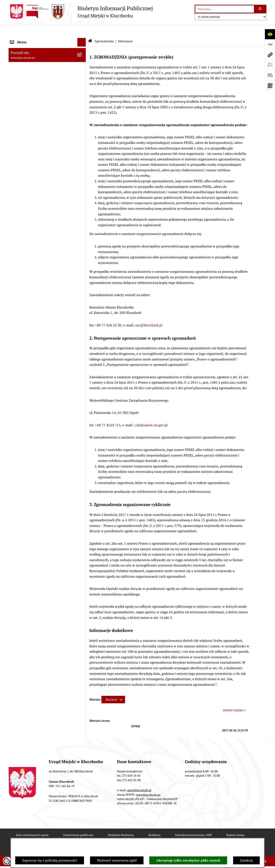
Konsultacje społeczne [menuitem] (27, 445)
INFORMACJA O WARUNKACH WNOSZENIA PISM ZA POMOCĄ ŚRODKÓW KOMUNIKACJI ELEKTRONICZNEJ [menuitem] (36, 546)
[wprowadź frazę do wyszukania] (225, 9)
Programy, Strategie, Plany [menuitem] (31, 271)
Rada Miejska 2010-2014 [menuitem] (29, 74)
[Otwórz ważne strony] (270, 65)
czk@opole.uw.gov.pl (151, 414)
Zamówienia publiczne (78, 824)
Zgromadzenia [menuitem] (21, 353)
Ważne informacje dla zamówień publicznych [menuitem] (35, 207)
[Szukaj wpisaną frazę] (260, 9)
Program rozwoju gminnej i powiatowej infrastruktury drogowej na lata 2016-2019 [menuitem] (43, 407)
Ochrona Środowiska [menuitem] (26, 297)
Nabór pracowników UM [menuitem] (29, 396)
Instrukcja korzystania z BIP (193, 824)
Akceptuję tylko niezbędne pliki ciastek (188, 860)
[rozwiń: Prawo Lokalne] (83, 136)
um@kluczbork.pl (149, 314)
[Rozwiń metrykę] (113, 688)
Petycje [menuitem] (16, 254)
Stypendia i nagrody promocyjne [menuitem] (35, 507)
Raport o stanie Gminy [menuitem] (28, 153)
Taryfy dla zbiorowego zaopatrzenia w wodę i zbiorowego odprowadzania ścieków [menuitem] (43, 457)
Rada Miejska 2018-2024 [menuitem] (29, 57)
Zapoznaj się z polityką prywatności (50, 860)
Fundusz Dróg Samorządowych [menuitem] (34, 476)
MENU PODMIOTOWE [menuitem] (27, 39)
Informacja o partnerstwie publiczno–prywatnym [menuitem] (39, 421)
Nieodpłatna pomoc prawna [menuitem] (32, 387)
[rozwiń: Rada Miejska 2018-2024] (83, 57)
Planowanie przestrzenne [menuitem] (30, 178)
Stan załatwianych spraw (32, 824)
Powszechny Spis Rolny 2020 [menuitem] (33, 468)
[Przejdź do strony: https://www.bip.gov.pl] (270, 44)
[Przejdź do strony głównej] (81, 12)
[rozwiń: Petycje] (83, 254)
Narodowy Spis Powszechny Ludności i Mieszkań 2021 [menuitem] (40, 487)
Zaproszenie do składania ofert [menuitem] (34, 231)
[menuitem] (47, 365)
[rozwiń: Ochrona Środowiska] (83, 297)
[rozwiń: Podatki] (83, 161)
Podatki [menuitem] (16, 161)
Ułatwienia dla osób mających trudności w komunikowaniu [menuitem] (43, 308)
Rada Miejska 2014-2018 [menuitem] (29, 65)
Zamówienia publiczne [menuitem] (28, 195)
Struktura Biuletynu (121, 824)
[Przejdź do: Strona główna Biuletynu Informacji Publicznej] (90, 30)
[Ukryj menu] (82, 31)
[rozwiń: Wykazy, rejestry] (83, 319)
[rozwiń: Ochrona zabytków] (83, 187)
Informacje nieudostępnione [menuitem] (32, 113)
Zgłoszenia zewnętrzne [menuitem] (28, 530)
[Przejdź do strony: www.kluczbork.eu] (270, 55)
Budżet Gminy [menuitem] (21, 144)
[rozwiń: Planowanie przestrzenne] (83, 179)
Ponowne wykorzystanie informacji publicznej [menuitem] (37, 124)
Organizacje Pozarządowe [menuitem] (30, 262)
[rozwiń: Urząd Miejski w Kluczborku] (83, 82)
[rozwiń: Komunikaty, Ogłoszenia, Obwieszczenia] (83, 280)
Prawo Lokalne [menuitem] (22, 135)
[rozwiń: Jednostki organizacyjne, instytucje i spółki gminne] (83, 91)
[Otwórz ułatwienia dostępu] (270, 34)
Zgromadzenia (104, 30)
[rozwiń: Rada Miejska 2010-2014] (83, 74)
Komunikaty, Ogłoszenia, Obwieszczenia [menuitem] (41, 280)
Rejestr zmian (235, 824)
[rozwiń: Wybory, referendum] (83, 328)
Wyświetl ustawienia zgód (117, 860)
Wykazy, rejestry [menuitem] (23, 319)
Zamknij (246, 860)
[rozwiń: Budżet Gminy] (83, 144)
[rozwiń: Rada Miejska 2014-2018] (83, 65)
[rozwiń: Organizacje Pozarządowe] (83, 263)
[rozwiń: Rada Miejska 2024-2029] (83, 48)
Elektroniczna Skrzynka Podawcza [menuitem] (36, 288)
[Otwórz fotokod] (270, 86)
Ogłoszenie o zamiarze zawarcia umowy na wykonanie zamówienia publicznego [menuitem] (43, 243)
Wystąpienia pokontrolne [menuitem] (30, 345)
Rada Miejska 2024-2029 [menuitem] (29, 48)
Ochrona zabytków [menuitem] (25, 187)
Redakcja (154, 824)
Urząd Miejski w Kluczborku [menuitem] (32, 82)
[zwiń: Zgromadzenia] (83, 353)
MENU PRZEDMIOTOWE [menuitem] (29, 105)
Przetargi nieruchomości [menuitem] (29, 170)
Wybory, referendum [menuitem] (26, 328)
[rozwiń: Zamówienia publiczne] (83, 196)
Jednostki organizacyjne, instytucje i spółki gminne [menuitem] (43, 93)
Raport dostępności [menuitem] (25, 499)
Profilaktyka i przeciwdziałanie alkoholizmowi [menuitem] (34, 434)
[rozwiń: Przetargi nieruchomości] (83, 170)
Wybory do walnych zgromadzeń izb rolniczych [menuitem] (38, 518)
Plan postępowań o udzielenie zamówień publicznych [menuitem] (42, 220)
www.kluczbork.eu (148, 783)
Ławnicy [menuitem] (17, 336)
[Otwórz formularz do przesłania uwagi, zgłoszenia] (270, 75)
